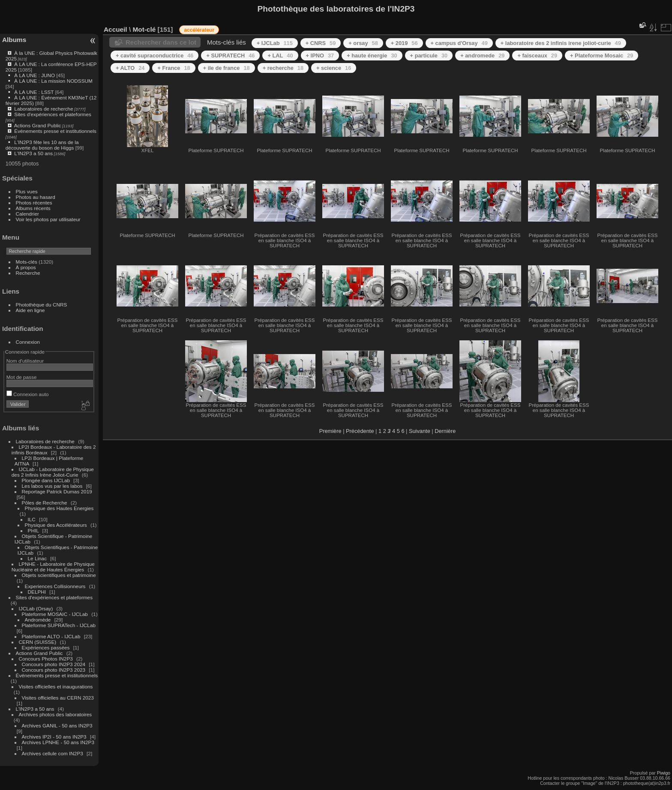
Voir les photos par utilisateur (48, 219)
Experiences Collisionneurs (55, 586)
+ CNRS (321, 43)
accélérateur (199, 30)
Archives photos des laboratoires (55, 714)
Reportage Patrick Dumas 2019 (57, 491)
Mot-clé (144, 29)
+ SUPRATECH (230, 56)
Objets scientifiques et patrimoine (59, 575)
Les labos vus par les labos (52, 486)
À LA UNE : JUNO (35, 75)
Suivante (420, 431)
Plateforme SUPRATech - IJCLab (59, 625)
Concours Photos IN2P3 (46, 659)
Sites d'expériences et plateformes (52, 114)
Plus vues (27, 191)
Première (330, 431)
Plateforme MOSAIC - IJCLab (55, 614)
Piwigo (664, 773)
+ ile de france (226, 68)
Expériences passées (46, 647)
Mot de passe (22, 377)
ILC (32, 519)
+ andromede (482, 56)
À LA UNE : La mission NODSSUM (53, 81)
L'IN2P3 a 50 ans (33, 153)
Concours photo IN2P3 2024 (54, 664)
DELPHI (37, 592)
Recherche (28, 273)
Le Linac (37, 558)
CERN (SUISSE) (38, 642)
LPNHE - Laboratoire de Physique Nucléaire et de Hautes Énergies (53, 567)
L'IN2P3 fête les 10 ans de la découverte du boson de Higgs (42, 145)
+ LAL (280, 56)
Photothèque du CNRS (42, 305)
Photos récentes (34, 203)
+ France (174, 68)
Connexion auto (28, 394)
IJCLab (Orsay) (36, 608)
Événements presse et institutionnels (55, 131)
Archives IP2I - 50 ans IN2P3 (54, 737)
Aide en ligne (30, 310)
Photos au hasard (36, 197)
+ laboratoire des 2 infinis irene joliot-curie (561, 43)
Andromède (38, 620)
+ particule (429, 56)
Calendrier (27, 214)
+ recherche (283, 68)
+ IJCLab (275, 43)
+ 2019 (404, 43)
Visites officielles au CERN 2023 (58, 698)
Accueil (115, 29)
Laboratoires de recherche (43, 109)
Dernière (445, 431)
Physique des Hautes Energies (59, 508)
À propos (26, 267)
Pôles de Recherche (45, 503)
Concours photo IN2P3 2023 (54, 670)
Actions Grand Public (38, 125)
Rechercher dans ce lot (161, 42)
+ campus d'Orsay (459, 43)
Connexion (28, 342)
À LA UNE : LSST (34, 92)
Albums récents (33, 208)
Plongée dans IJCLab (46, 480)
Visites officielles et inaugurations (56, 686)
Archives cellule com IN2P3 (52, 753)
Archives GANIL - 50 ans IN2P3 (57, 725)
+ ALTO (130, 68)
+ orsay (363, 43)
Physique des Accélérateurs (56, 525)
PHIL (33, 530)
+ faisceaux (537, 56)
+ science (334, 68)
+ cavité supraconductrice (154, 56)
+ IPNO (320, 56)
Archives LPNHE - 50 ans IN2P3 (58, 742)
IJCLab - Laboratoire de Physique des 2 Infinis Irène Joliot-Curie (53, 472)
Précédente (360, 431)
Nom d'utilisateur (25, 361)
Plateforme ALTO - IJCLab (51, 636)
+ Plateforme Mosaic (601, 56)
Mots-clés (27, 262)
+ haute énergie (372, 56)
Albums (14, 40)
